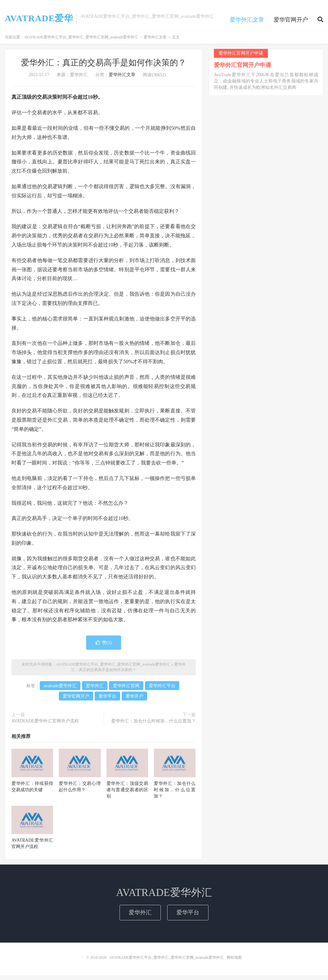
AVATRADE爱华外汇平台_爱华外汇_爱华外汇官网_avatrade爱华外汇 (81, 42)
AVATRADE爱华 (39, 22)
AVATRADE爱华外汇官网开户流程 (45, 725)
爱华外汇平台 (162, 690)
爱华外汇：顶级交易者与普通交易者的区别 (127, 794)
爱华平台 (107, 701)
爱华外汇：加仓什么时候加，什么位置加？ (154, 725)
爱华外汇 (95, 690)
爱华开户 (134, 701)
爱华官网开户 (291, 23)
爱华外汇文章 (247, 23)
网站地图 (234, 962)
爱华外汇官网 (126, 690)
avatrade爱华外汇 (60, 690)
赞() (104, 647)
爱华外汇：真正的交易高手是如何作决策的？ (104, 67)
